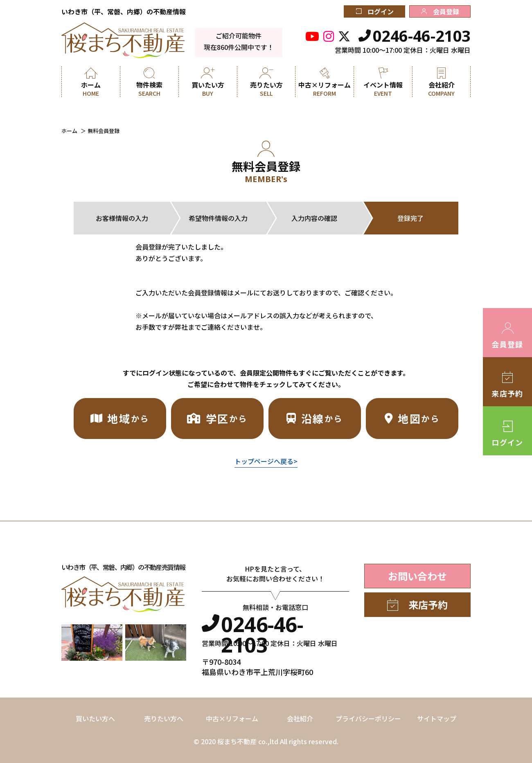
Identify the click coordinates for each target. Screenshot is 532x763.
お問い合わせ (417, 576)
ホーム (69, 131)
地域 (120, 418)
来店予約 (417, 604)
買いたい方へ (95, 718)
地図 (412, 418)
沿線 (315, 418)
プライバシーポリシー (368, 718)
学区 (217, 418)
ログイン (374, 11)
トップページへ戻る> (266, 461)
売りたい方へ (164, 718)
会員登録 (440, 11)
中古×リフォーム (232, 718)
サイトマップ (437, 718)
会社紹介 (300, 718)
